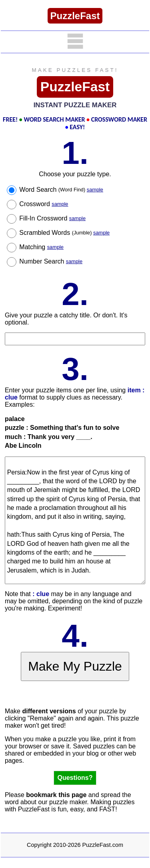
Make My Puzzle (75, 666)
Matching (41, 247)
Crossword (44, 204)
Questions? (75, 778)
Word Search (61, 190)
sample (95, 190)
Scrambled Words (64, 233)
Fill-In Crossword (52, 218)
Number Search (51, 261)
